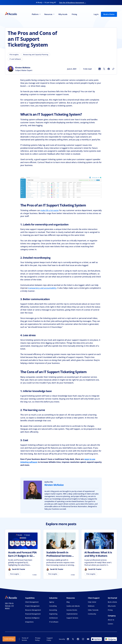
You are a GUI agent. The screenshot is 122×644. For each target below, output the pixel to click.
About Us (111, 620)
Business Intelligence (32, 618)
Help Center (92, 602)
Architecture (53, 618)
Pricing (74, 14)
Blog (68, 602)
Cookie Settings (9, 639)
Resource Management (33, 610)
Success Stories (72, 610)
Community (92, 614)
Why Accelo (63, 14)
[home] (11, 14)
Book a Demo (109, 14)
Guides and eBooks (73, 606)
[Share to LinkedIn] (99, 69)
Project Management (32, 606)
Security (62, 639)
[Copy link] (113, 69)
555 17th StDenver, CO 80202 (9, 606)
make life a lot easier (50, 210)
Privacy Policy (38, 639)
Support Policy (50, 639)
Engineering (53, 614)
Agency (52, 602)
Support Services (72, 618)
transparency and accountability (42, 288)
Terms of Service (25, 639)
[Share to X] (104, 69)
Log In (96, 14)
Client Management (32, 602)
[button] (36, 14)
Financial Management (33, 614)
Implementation (72, 614)
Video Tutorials (93, 610)
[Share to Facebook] (109, 69)
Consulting (53, 606)
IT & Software (54, 622)
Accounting (53, 610)
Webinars (91, 606)
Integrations (29, 622)
